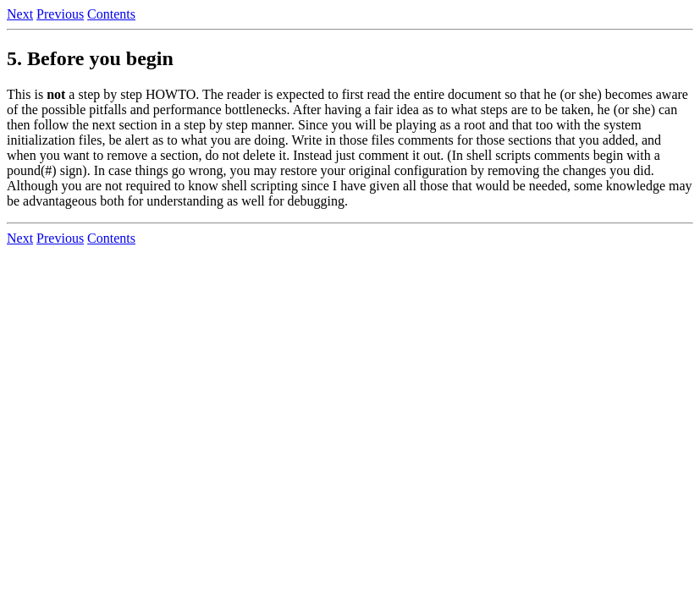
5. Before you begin (90, 58)
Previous (60, 14)
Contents (111, 14)
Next (20, 14)
